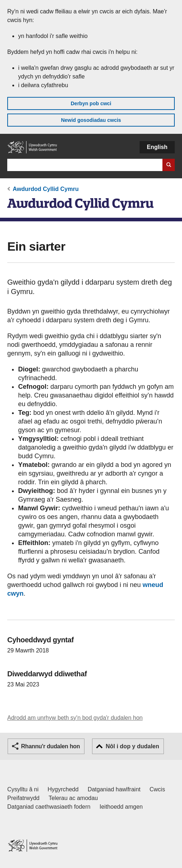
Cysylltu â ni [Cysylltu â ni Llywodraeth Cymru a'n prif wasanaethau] (23, 789)
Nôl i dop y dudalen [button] (132, 746)
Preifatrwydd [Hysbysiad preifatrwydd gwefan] (23, 798)
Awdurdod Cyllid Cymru (46, 189)
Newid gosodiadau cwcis (91, 120)
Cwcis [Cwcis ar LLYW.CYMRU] (158, 789)
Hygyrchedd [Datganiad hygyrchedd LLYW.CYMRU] (63, 789)
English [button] (157, 147)
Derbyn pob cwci (91, 103)
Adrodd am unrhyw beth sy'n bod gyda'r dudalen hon (75, 718)
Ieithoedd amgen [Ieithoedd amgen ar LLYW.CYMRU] (121, 807)
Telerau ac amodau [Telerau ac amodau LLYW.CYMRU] (73, 798)
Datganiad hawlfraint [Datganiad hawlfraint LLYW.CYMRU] (114, 789)
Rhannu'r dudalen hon (50, 746)
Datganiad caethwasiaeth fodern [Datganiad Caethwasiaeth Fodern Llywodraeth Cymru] (49, 807)
